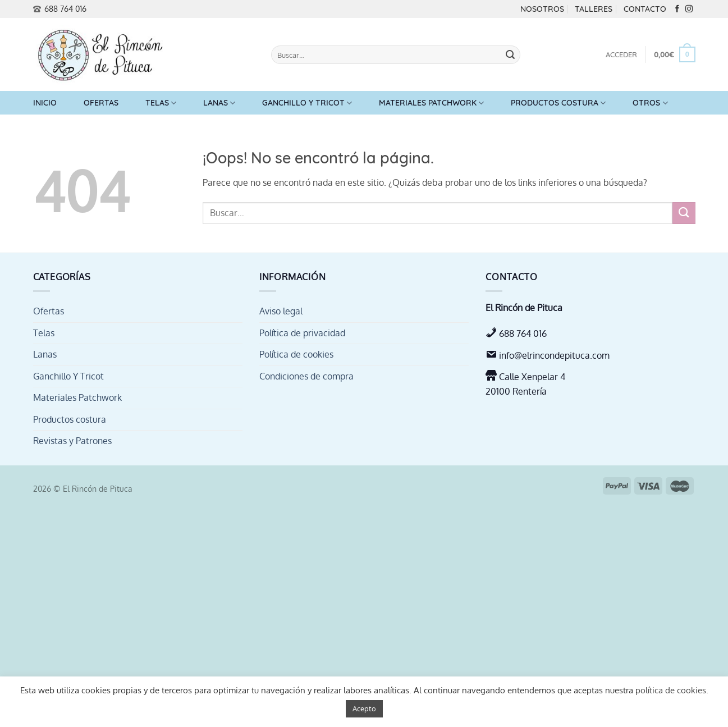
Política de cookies (296, 354)
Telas (161, 103)
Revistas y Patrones (72, 441)
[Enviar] (510, 55)
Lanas (219, 103)
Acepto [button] (364, 708)
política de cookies (671, 690)
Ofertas (101, 103)
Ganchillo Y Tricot (307, 103)
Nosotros (542, 9)
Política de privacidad (302, 333)
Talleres (594, 9)
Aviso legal (281, 311)
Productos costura (558, 103)
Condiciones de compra (306, 376)
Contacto (645, 9)
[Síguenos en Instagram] (689, 9)
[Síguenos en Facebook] (677, 9)
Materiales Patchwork (431, 103)
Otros (650, 103)
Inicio (45, 103)
